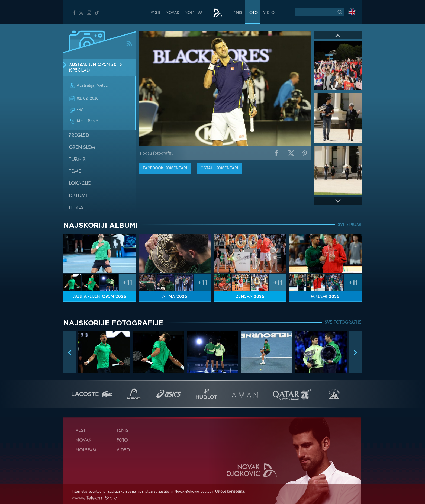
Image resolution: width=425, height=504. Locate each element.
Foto (253, 13)
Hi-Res (76, 208)
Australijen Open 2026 (100, 297)
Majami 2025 (325, 297)
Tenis (237, 13)
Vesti (155, 13)
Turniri (78, 160)
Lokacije (80, 184)
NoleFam (193, 13)
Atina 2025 (175, 297)
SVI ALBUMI (350, 225)
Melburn (104, 86)
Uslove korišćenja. (230, 491)
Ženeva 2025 (250, 297)
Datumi (78, 196)
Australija (86, 86)
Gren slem (82, 148)
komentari (165, 168)
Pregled (79, 136)
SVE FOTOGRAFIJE (343, 323)
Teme (75, 172)
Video (269, 13)
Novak (172, 13)
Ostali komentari (219, 168)
